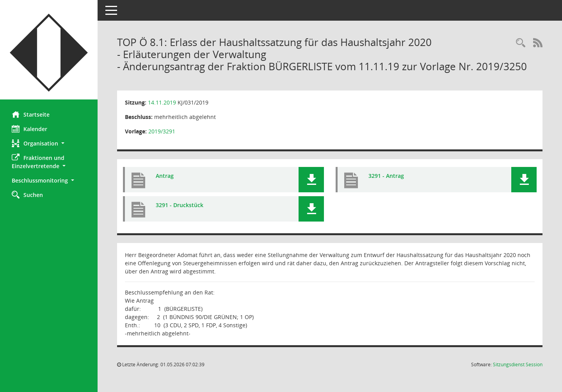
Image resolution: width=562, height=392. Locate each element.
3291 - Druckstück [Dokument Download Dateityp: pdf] (180, 205)
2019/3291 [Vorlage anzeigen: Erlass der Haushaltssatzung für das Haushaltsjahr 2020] (162, 131)
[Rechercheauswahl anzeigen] (521, 43)
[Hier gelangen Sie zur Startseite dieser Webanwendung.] (49, 53)
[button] (49, 143)
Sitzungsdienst (518, 365)
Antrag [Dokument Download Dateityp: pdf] (165, 176)
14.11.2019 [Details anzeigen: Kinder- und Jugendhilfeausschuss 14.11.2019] (162, 102)
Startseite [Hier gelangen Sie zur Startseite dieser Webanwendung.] (31, 114)
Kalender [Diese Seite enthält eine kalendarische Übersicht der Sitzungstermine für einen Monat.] (29, 129)
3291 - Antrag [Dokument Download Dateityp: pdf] (386, 176)
